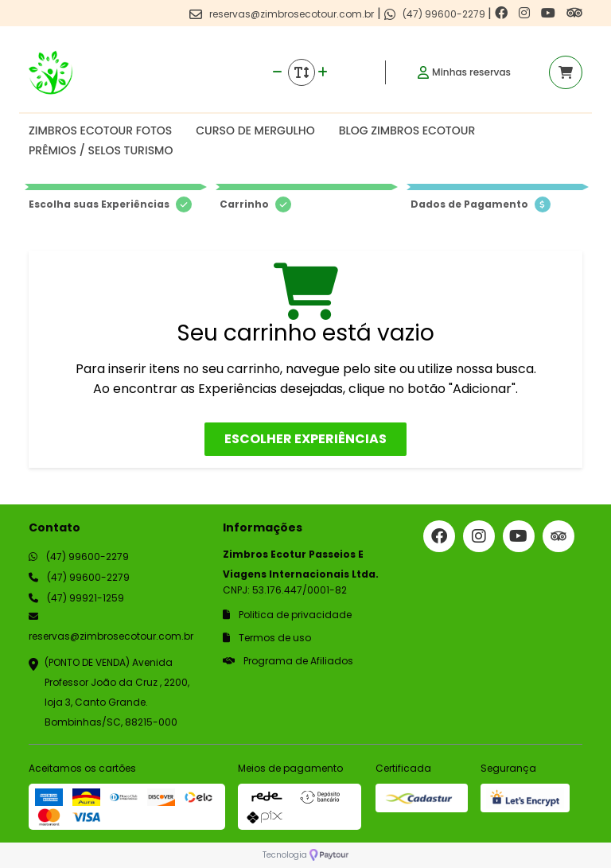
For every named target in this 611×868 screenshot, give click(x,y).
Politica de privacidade (287, 615)
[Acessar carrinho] (566, 72)
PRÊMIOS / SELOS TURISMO (101, 150)
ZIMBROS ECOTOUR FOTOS (100, 130)
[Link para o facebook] (503, 13)
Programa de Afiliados (288, 661)
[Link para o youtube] (550, 13)
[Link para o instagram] (526, 13)
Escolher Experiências (305, 439)
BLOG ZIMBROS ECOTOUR (407, 130)
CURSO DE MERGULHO (255, 130)
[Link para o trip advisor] (574, 13)
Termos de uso (267, 638)
